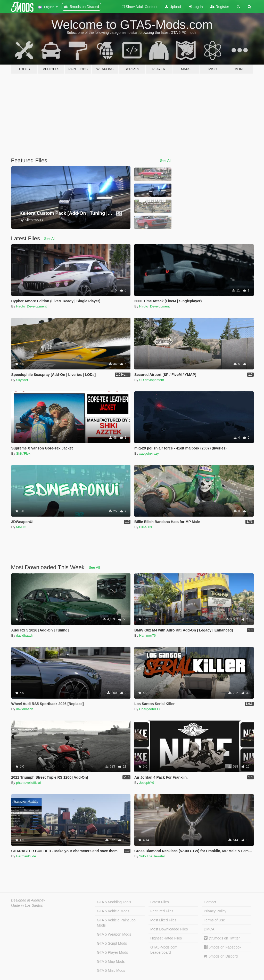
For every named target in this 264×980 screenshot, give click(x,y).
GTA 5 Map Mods (111, 961)
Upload (173, 7)
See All (166, 161)
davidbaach (25, 635)
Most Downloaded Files (169, 929)
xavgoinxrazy (149, 453)
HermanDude (26, 856)
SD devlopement (152, 380)
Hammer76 (147, 635)
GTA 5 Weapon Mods (114, 934)
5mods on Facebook (222, 947)
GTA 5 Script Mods (112, 943)
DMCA (209, 929)
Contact (210, 902)
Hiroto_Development (31, 306)
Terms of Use (214, 920)
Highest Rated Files (166, 938)
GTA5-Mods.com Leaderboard (164, 950)
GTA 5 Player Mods (112, 952)
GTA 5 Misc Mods (111, 970)
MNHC (21, 527)
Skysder (22, 380)
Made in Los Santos (27, 905)
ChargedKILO (150, 709)
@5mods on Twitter (222, 938)
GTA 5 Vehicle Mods (113, 911)
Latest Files (160, 902)
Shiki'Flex (23, 453)
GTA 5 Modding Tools (114, 902)
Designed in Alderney (28, 900)
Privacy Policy (215, 911)
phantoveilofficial (28, 783)
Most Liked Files (163, 920)
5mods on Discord (221, 956)
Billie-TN (146, 527)
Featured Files (162, 911)
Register (220, 7)
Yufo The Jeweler (152, 856)
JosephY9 (147, 783)
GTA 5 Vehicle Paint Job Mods (116, 923)
